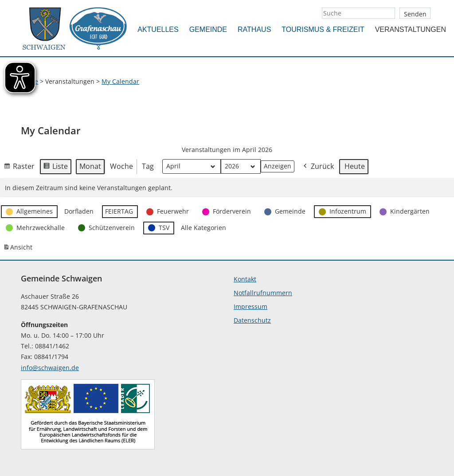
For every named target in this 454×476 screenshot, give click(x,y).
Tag (148, 166)
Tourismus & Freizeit (323, 29)
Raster (19, 168)
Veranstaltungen (411, 29)
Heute (355, 166)
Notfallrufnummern (263, 293)
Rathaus (254, 29)
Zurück (318, 167)
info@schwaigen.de (50, 368)
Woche (121, 166)
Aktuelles (158, 29)
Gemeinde (208, 29)
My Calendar (120, 81)
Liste (55, 168)
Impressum (250, 306)
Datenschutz (252, 320)
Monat (90, 166)
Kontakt (245, 279)
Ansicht (19, 249)
